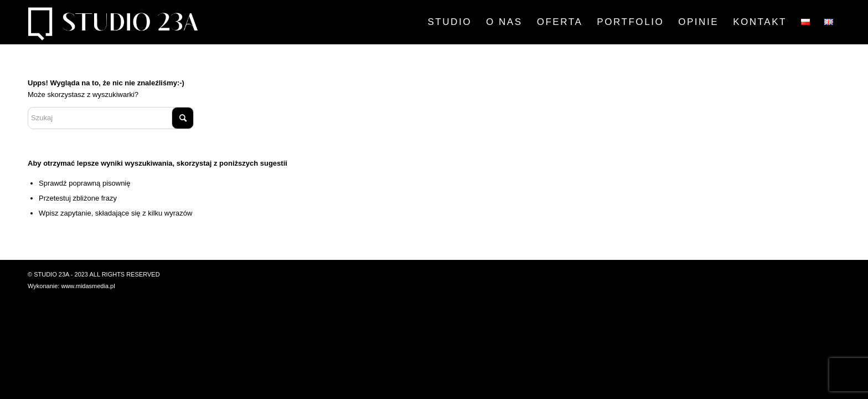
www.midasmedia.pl (88, 286)
